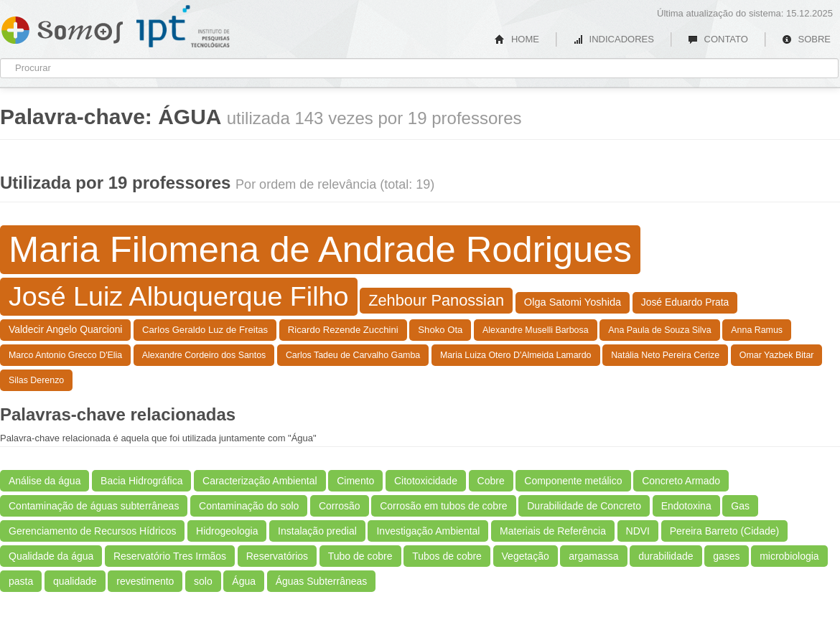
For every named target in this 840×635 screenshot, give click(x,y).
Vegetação (526, 556)
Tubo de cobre (360, 556)
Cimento (355, 481)
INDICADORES (613, 39)
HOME (517, 39)
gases (726, 556)
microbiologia (789, 556)
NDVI (638, 531)
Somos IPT (62, 27)
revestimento (145, 581)
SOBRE (806, 39)
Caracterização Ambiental (260, 481)
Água (244, 581)
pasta (21, 581)
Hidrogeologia (227, 531)
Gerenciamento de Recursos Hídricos (92, 531)
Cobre (491, 481)
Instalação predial (317, 531)
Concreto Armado (681, 481)
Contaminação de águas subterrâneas (94, 506)
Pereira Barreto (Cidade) (725, 531)
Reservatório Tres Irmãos (170, 556)
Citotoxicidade (426, 481)
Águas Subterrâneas (322, 581)
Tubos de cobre (447, 556)
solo (203, 581)
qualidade (75, 581)
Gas (740, 506)
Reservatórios (277, 556)
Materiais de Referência (553, 531)
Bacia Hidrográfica (141, 481)
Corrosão (340, 506)
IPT (183, 27)
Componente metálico (573, 481)
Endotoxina (686, 506)
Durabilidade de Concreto (584, 506)
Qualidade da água (51, 556)
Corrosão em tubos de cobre (443, 506)
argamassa (593, 556)
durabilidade (666, 556)
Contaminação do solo (249, 506)
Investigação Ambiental (428, 531)
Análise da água (45, 481)
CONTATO (718, 39)
